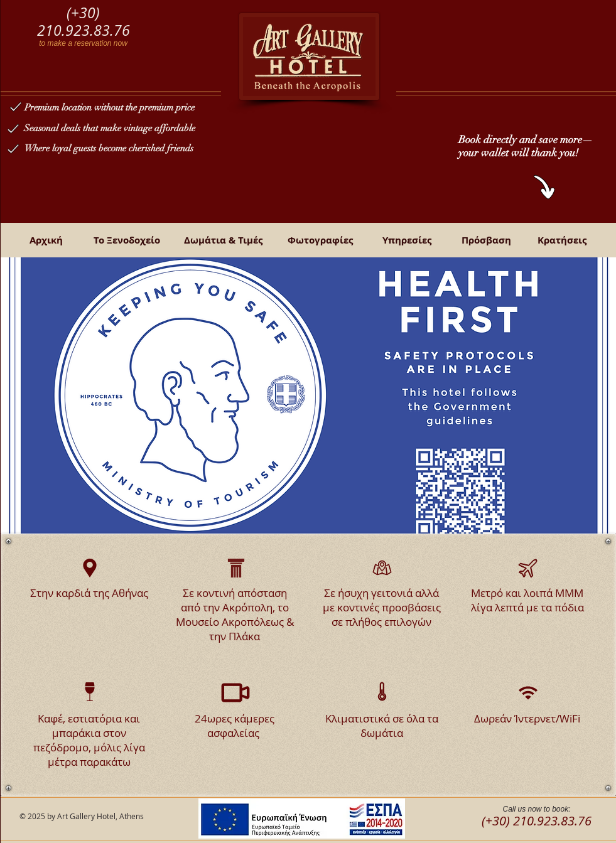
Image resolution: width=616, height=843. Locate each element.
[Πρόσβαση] (487, 240)
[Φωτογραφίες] (320, 240)
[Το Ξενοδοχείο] (127, 240)
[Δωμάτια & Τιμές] (224, 240)
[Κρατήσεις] (562, 240)
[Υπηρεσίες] (407, 240)
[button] (308, 395)
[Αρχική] (46, 240)
